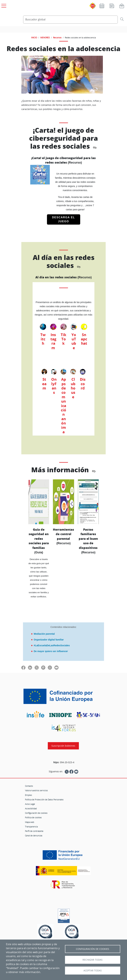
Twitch (43, 339)
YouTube (74, 341)
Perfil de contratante (34, 831)
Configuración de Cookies (93, 949)
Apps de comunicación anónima (63, 406)
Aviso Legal (30, 804)
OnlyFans (54, 386)
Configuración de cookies (36, 813)
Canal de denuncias (34, 836)
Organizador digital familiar (49, 640)
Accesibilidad (31, 808)
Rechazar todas (93, 960)
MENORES (45, 37)
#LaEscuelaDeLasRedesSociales (52, 645)
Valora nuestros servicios (36, 790)
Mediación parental (44, 634)
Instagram (53, 341)
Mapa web (30, 822)
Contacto (29, 786)
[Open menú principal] (3, 5)
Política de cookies (33, 817)
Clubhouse (73, 388)
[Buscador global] (70, 20)
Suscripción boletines (63, 746)
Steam (44, 384)
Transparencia (31, 827)
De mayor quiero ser (51, 651)
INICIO (34, 37)
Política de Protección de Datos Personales (44, 800)
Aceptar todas (93, 971)
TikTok (63, 339)
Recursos (57, 37)
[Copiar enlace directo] (95, 147)
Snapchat (84, 339)
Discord (83, 384)
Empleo (28, 795)
